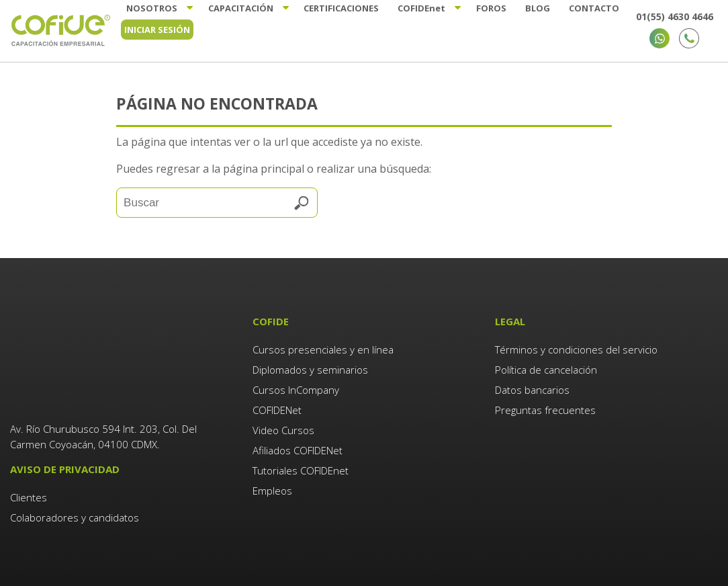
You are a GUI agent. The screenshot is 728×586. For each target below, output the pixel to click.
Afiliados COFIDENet (298, 450)
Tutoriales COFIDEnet (301, 470)
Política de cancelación (546, 370)
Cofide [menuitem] (421, 8)
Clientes (30, 427)
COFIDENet (277, 410)
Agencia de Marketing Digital (221, 546)
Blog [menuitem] (539, 8)
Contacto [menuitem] (596, 8)
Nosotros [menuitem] (149, 8)
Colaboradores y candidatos (75, 448)
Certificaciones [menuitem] (340, 8)
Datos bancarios (532, 390)
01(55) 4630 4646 (675, 16)
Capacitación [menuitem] (239, 8)
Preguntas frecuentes (545, 410)
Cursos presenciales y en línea (323, 349)
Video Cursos (283, 430)
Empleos (272, 491)
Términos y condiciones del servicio (576, 349)
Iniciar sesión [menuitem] (157, 30)
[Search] (217, 203)
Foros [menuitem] (492, 8)
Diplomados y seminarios (310, 370)
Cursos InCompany (296, 390)
